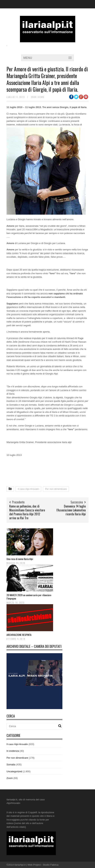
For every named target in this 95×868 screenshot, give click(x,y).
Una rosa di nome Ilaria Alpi (20, 559)
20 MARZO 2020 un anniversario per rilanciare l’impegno (29, 597)
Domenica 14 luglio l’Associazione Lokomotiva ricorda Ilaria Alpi (71, 510)
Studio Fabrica (51, 865)
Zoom (10, 778)
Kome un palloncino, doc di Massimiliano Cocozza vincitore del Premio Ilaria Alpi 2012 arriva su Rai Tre (27, 512)
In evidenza (13, 751)
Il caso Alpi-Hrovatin (28, 489)
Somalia (11, 765)
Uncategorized (14, 771)
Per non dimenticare (56, 489)
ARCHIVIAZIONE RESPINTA (19, 635)
